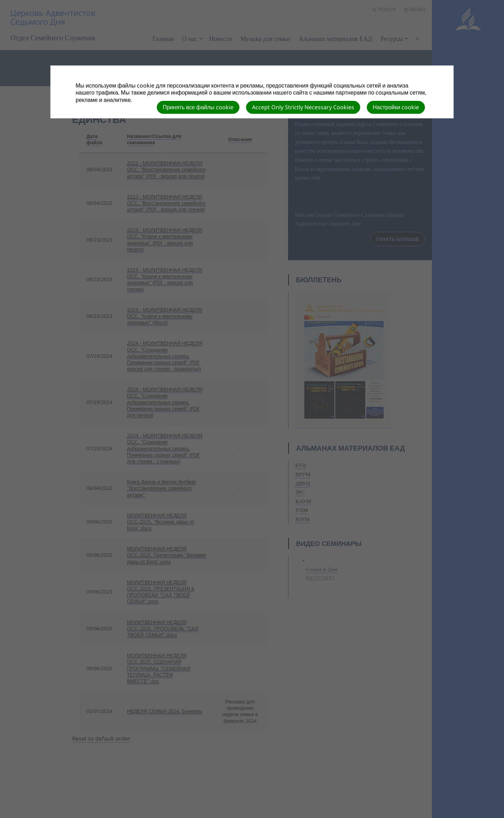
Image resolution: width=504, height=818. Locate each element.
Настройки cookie (396, 107)
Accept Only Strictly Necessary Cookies (303, 107)
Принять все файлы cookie (198, 107)
